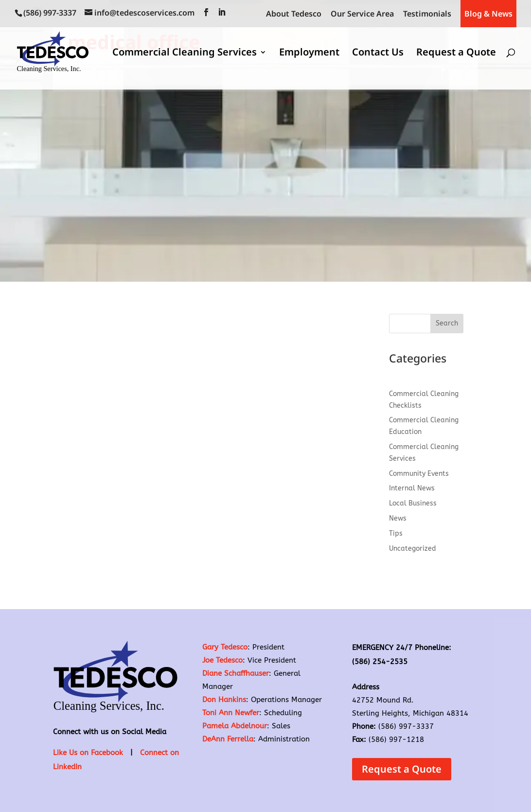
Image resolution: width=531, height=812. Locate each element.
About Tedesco (294, 14)
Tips (396, 533)
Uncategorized (413, 549)
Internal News (412, 488)
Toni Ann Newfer (231, 713)
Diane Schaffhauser (236, 673)
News (398, 518)
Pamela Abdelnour (235, 726)
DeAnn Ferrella (228, 739)
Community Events (419, 474)
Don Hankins (224, 700)
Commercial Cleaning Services (185, 54)
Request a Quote (456, 54)
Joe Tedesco (222, 660)
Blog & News (488, 14)
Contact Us (378, 54)
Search (447, 323)
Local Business (413, 503)
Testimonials (427, 14)
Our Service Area (362, 14)
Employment (309, 54)
